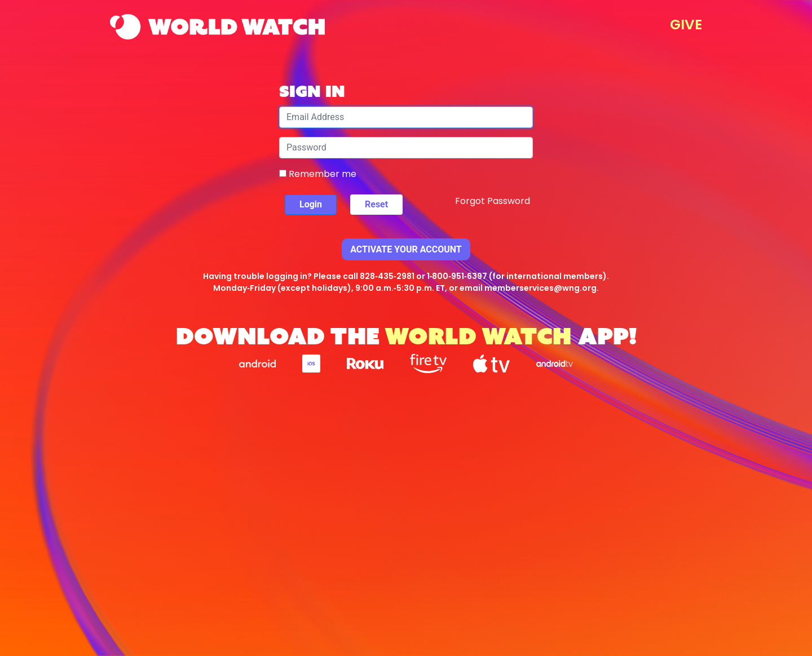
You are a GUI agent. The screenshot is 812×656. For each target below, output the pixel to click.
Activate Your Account (406, 249)
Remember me (318, 174)
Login (311, 204)
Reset (376, 204)
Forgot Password (493, 201)
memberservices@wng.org (540, 288)
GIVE (686, 25)
